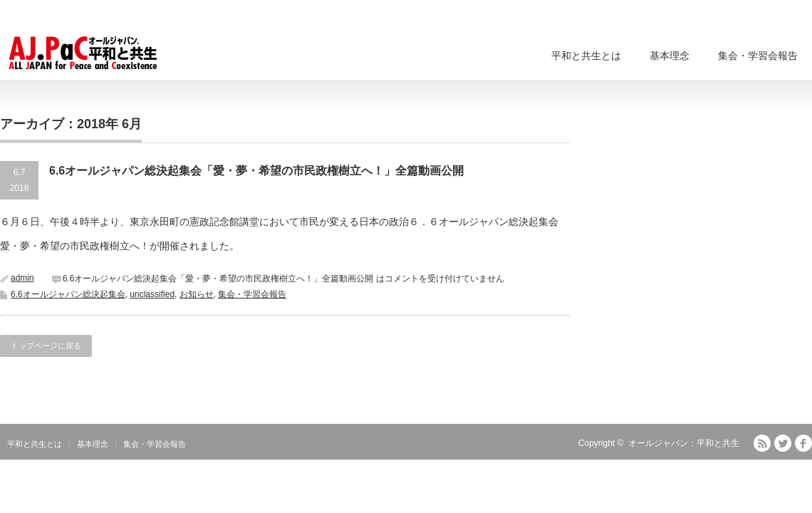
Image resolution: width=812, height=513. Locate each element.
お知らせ (197, 294)
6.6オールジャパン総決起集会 (68, 294)
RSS (762, 443)
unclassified (152, 294)
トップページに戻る (46, 346)
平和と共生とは (586, 56)
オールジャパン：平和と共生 (684, 443)
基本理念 (670, 56)
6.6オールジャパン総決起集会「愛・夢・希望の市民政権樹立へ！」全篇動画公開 (256, 171)
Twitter (783, 443)
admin (22, 278)
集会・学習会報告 (758, 56)
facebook (803, 443)
